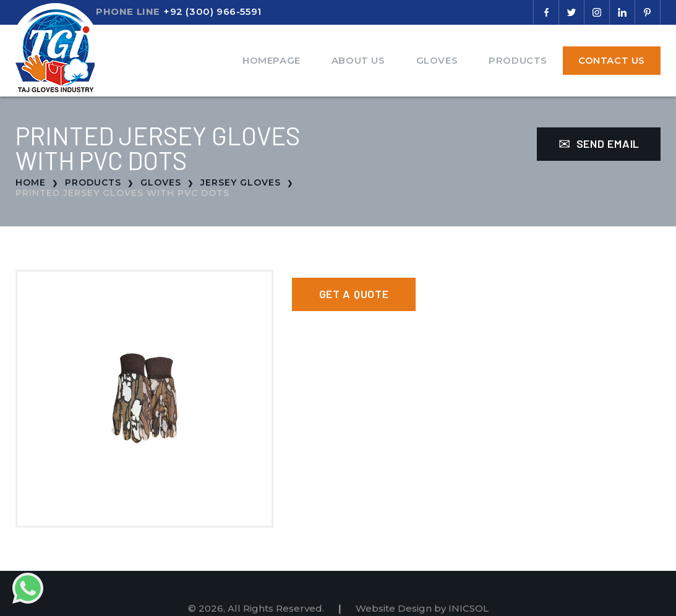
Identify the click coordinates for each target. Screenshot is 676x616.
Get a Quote (354, 294)
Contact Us (612, 60)
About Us (358, 60)
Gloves (437, 60)
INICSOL (468, 608)
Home (31, 182)
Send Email (599, 143)
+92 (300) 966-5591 (212, 11)
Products (518, 60)
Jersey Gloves (241, 182)
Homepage (272, 60)
